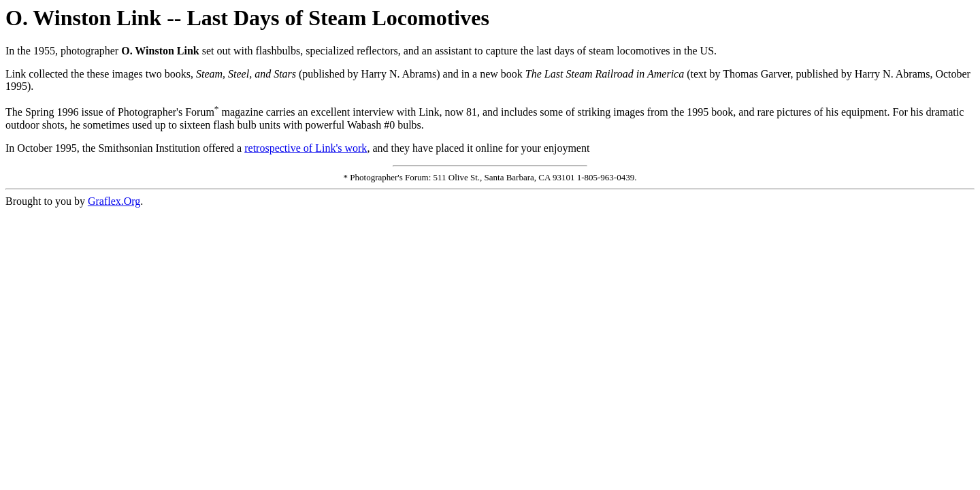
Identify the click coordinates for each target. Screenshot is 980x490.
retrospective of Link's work (306, 148)
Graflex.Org (114, 201)
